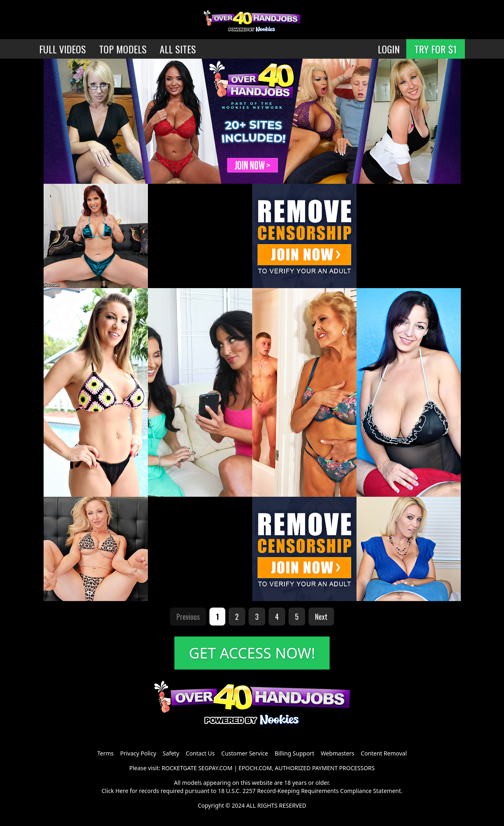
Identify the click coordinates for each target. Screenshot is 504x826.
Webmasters (337, 753)
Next (321, 617)
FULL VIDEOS (63, 49)
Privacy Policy (138, 753)
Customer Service (245, 753)
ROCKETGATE (179, 768)
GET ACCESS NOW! (252, 653)
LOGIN (389, 49)
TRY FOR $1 (436, 49)
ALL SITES (178, 49)
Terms (106, 753)
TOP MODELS (123, 49)
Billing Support (294, 753)
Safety (171, 753)
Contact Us (200, 753)
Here (122, 791)
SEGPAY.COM (216, 768)
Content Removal (384, 753)
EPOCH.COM (255, 768)
